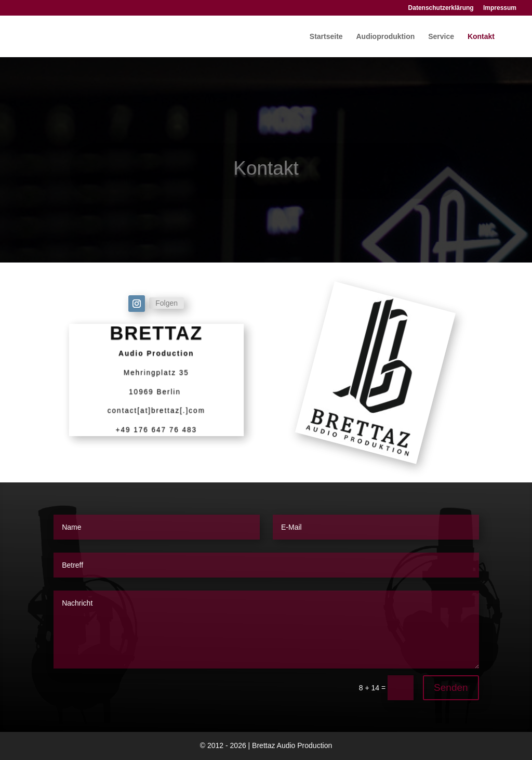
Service (441, 37)
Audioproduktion (386, 37)
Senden (451, 687)
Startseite (326, 37)
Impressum (500, 8)
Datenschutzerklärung (441, 8)
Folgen (167, 303)
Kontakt (481, 37)
